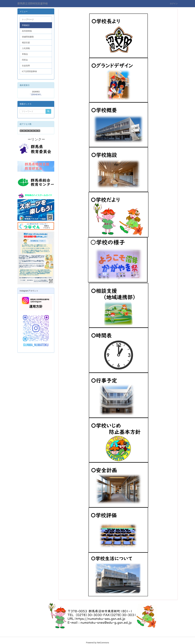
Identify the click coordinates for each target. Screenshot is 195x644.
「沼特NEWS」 (36, 94)
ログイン (174, 4)
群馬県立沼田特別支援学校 (33, 4)
